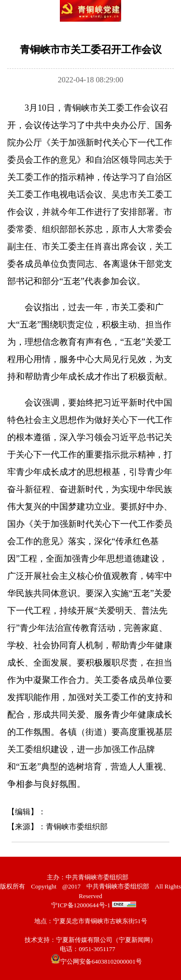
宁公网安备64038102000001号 (96, 961)
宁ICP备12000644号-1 (81, 905)
